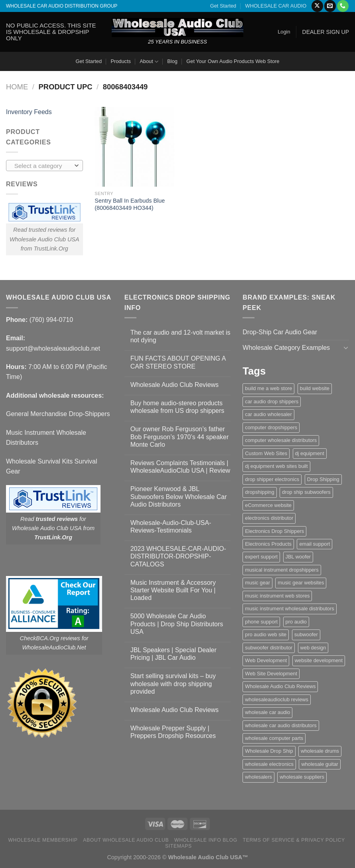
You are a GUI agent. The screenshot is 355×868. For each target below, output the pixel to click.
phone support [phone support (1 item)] (261, 622)
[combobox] (44, 166)
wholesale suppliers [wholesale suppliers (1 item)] (302, 777)
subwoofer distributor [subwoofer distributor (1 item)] (269, 648)
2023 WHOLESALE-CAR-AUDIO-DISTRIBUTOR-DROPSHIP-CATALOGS (178, 556)
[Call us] (343, 6)
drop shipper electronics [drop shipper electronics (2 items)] (272, 479)
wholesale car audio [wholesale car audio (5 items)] (267, 712)
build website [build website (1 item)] (315, 388)
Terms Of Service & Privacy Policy (294, 840)
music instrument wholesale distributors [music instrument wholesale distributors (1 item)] (289, 609)
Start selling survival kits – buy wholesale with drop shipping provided (173, 684)
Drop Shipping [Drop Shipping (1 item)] (323, 479)
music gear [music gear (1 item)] (257, 583)
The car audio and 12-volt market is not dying (180, 336)
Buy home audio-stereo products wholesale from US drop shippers (177, 407)
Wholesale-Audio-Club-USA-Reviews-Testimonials (171, 527)
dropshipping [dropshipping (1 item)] (259, 492)
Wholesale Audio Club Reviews (175, 385)
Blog (172, 61)
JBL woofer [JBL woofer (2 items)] (298, 557)
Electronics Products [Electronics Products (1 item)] (268, 544)
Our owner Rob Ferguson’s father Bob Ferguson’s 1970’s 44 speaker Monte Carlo (180, 437)
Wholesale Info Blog (206, 840)
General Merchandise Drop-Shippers (58, 414)
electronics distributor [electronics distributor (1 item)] (269, 518)
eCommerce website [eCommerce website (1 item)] (268, 505)
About (149, 62)
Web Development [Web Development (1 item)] (266, 660)
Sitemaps (178, 846)
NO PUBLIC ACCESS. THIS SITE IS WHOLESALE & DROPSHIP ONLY (51, 32)
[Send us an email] (330, 6)
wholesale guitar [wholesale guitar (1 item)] (319, 764)
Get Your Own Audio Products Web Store (233, 61)
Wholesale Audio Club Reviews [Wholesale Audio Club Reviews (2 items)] (280, 686)
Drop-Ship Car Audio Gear (280, 332)
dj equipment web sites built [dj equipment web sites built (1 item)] (276, 466)
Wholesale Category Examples (286, 348)
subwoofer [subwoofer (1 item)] (306, 634)
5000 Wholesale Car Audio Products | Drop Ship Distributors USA (177, 624)
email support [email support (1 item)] (315, 544)
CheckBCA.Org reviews (50, 638)
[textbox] (42, 166)
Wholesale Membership (43, 840)
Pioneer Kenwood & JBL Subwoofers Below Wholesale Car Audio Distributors (179, 496)
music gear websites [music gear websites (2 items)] (301, 583)
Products (121, 61)
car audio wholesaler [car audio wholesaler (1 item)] (268, 414)
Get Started (223, 6)
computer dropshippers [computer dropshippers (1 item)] (271, 427)
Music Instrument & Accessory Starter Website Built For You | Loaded (173, 590)
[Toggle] (346, 347)
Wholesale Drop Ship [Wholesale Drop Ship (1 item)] (269, 751)
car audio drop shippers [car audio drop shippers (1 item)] (272, 401)
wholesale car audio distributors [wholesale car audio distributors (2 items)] (281, 725)
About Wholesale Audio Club (126, 840)
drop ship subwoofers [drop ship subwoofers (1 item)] (306, 492)
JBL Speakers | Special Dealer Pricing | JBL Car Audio (174, 654)
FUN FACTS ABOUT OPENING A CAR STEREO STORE (178, 362)
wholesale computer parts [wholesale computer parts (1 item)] (274, 738)
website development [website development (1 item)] (319, 660)
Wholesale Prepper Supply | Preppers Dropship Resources (173, 732)
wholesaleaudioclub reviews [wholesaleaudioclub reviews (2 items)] (277, 699)
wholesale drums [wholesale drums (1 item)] (320, 751)
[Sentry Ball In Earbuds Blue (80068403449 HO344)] (134, 147)
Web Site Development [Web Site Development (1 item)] (271, 674)
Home (17, 87)
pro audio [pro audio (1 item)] (296, 622)
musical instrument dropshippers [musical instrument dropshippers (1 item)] (282, 570)
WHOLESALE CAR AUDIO (276, 6)
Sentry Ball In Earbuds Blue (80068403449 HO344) (130, 204)
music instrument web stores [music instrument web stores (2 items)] (277, 596)
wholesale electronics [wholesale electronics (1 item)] (269, 764)
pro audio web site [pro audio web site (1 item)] (266, 634)
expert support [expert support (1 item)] (261, 557)
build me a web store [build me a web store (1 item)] (268, 388)
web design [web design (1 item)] (313, 648)
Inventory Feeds (29, 112)
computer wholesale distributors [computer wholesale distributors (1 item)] (281, 440)
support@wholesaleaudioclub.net (53, 348)
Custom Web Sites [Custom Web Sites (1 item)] (266, 453)
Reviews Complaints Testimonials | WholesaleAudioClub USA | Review (180, 467)
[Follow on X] (317, 6)
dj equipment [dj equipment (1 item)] (310, 453)
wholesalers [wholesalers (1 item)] (258, 777)
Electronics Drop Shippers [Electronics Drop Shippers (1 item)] (274, 531)
